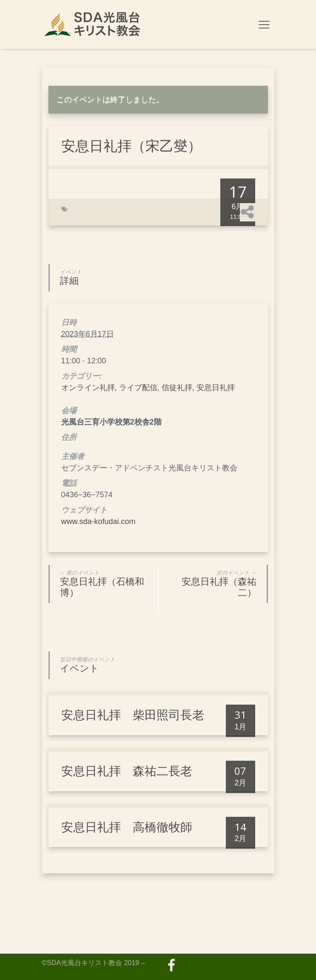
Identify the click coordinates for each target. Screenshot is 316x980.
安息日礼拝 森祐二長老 (127, 771)
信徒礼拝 (177, 388)
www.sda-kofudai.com (98, 521)
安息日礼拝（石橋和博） (106, 584)
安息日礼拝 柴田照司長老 (133, 715)
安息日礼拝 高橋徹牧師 (127, 827)
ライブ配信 (138, 388)
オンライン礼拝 (88, 388)
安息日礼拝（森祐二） (211, 584)
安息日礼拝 (216, 388)
